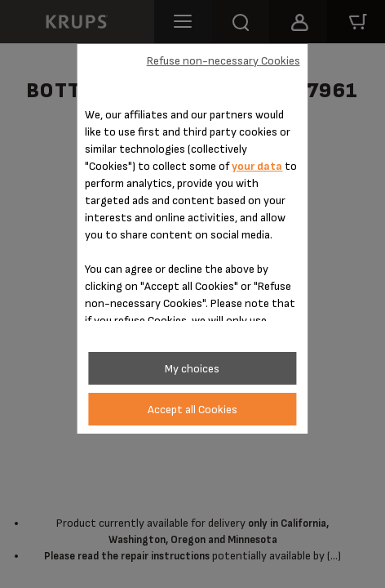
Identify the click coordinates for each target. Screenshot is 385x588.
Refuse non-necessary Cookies (223, 61)
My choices (192, 369)
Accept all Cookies (192, 410)
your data (257, 166)
